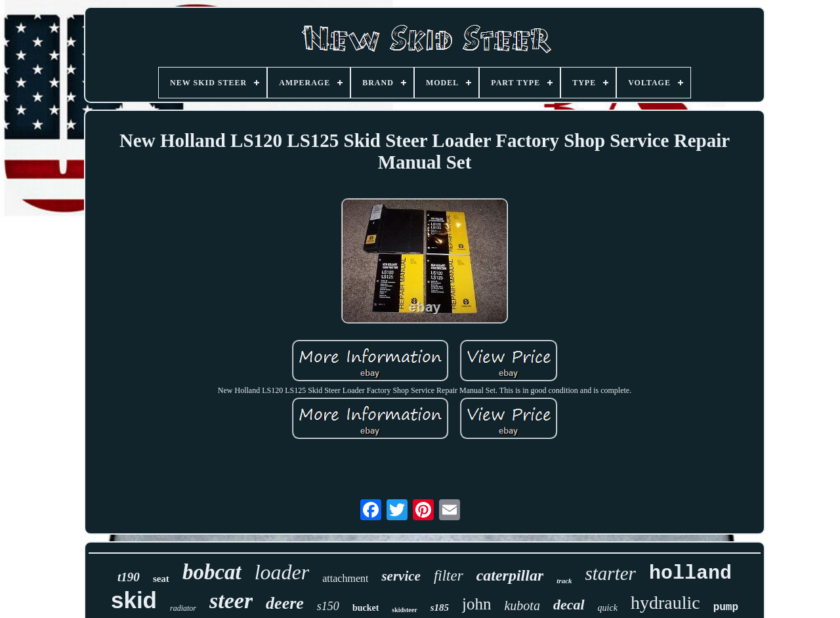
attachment (345, 578)
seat (161, 579)
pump (726, 608)
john (476, 604)
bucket (366, 608)
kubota (522, 606)
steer (231, 601)
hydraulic (665, 603)
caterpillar (510, 575)
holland (690, 573)
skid (134, 600)
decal (569, 605)
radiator (183, 608)
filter (449, 576)
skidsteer (404, 610)
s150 (328, 606)
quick (608, 608)
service (401, 576)
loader (282, 572)
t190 (129, 577)
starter (611, 573)
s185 (440, 608)
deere (285, 603)
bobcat (212, 572)
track (564, 581)
